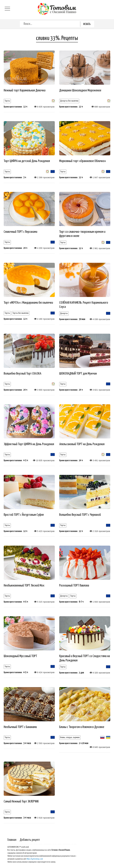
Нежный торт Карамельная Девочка (25, 90)
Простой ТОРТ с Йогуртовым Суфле (24, 515)
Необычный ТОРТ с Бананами (20, 727)
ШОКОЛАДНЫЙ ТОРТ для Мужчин (78, 374)
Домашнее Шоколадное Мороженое (80, 90)
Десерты (64, 313)
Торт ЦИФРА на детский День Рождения (27, 161)
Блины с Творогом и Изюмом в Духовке (82, 727)
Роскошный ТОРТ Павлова (74, 586)
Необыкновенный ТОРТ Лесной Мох (24, 586)
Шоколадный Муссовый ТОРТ (20, 656)
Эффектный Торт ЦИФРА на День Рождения (29, 444)
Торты (7, 101)
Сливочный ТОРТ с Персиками (20, 232)
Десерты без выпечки (69, 101)
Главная (12, 840)
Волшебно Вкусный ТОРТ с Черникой (80, 515)
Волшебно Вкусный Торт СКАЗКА (22, 374)
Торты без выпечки (20, 313)
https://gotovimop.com (35, 859)
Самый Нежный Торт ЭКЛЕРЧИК (21, 801)
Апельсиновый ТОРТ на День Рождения (82, 444)
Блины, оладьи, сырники (70, 737)
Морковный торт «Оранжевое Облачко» (83, 161)
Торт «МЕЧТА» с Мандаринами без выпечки (28, 303)
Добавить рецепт (30, 840)
